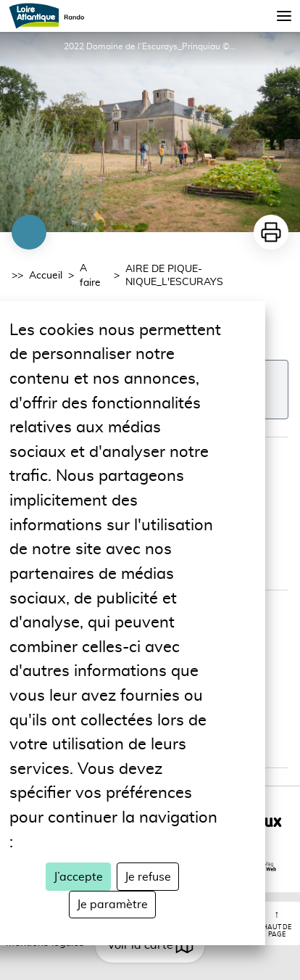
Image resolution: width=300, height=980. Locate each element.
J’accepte (78, 877)
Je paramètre (112, 905)
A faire (90, 276)
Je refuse (148, 877)
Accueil (46, 276)
